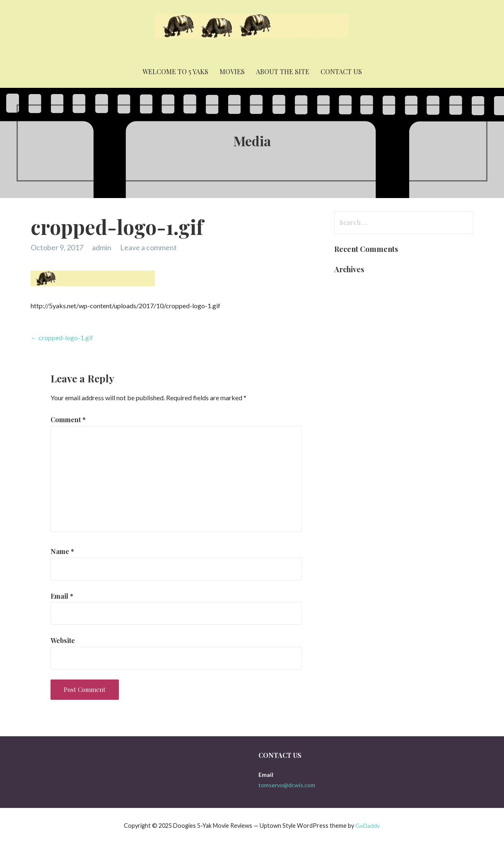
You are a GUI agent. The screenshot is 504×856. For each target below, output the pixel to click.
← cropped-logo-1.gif (62, 337)
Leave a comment (148, 247)
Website (63, 640)
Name (62, 551)
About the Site (283, 71)
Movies (232, 71)
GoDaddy (368, 826)
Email (62, 596)
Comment (68, 420)
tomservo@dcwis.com (287, 785)
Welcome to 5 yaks (175, 71)
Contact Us (341, 71)
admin (102, 247)
